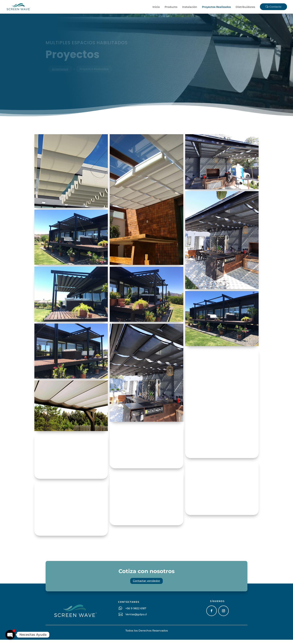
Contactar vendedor (146, 585)
